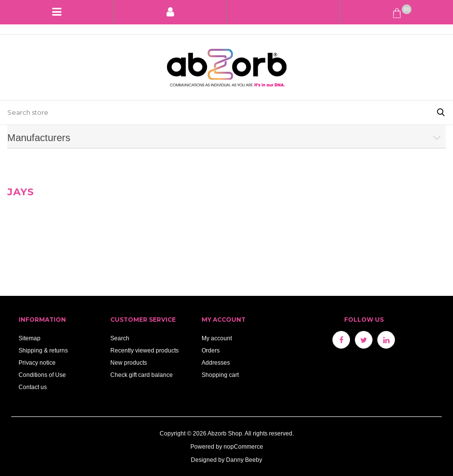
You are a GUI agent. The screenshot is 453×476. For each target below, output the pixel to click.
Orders (211, 350)
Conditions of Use (42, 375)
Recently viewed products (144, 350)
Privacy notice (37, 362)
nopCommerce (243, 446)
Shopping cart (220, 375)
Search (120, 338)
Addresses (216, 362)
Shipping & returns (43, 350)
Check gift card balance (142, 375)
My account (217, 338)
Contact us (33, 387)
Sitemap (30, 338)
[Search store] (214, 113)
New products (129, 362)
